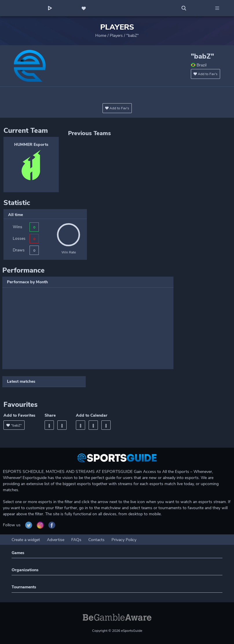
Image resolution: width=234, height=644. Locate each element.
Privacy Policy (124, 540)
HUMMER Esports (31, 145)
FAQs (76, 540)
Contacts (96, 540)
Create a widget (26, 540)
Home (101, 36)
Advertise (56, 540)
